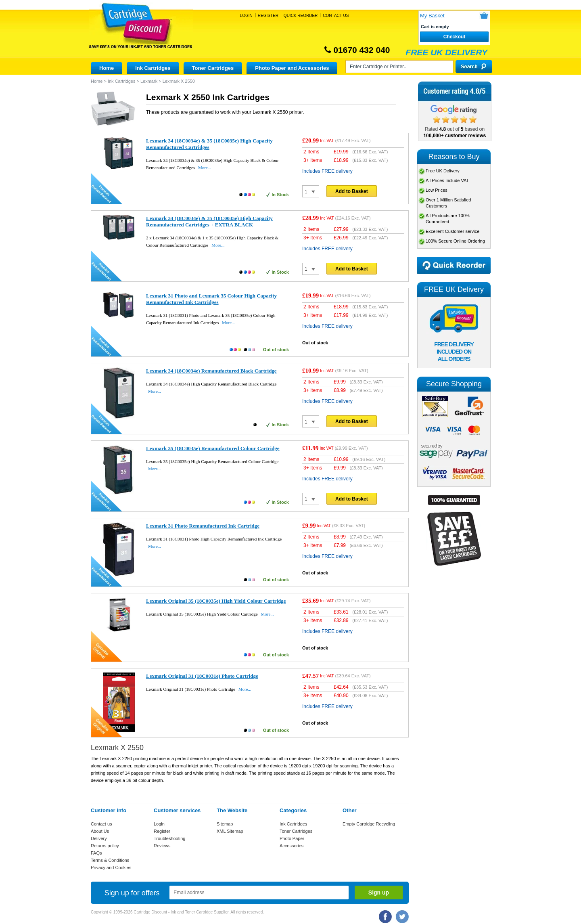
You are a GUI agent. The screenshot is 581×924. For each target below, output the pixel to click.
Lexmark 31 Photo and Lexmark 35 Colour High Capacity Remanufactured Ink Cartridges (211, 299)
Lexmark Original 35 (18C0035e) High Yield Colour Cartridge (216, 601)
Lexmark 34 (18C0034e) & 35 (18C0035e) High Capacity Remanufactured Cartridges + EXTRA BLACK (209, 221)
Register (268, 16)
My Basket (432, 16)
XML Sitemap (230, 831)
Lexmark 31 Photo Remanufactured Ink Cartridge (203, 526)
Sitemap (225, 824)
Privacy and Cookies (111, 867)
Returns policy (105, 846)
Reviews (162, 846)
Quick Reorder (301, 16)
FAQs (96, 853)
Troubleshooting (169, 838)
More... (205, 168)
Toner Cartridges (213, 68)
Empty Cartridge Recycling (369, 824)
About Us (100, 831)
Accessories (292, 846)
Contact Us (336, 16)
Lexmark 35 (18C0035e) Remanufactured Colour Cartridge (213, 448)
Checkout (455, 37)
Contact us (101, 824)
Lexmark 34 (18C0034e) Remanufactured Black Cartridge (211, 371)
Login (246, 16)
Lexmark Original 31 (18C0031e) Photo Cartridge (202, 676)
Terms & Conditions (110, 860)
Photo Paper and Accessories (292, 68)
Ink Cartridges (153, 68)
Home (107, 68)
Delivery (99, 838)
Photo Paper (292, 838)
